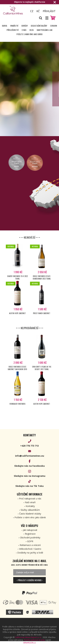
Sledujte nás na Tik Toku (29, 486)
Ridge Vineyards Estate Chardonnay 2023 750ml (42, 277)
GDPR (30, 541)
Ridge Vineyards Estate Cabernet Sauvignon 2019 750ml (17, 368)
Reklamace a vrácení (30, 545)
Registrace (30, 534)
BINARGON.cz (30, 643)
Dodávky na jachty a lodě (30, 553)
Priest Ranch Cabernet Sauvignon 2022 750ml (42, 315)
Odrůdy (25, 26)
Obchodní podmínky (30, 538)
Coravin (54, 26)
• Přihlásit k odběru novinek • (30, 580)
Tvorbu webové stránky (34, 640)
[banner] (14, 10)
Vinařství (14, 26)
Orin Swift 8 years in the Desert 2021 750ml (42, 368)
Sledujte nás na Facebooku (29, 466)
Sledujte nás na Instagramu (30, 476)
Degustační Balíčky (39, 26)
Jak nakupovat (30, 530)
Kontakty (30, 506)
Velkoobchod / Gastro (30, 549)
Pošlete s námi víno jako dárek (29, 34)
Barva (5, 26)
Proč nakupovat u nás (30, 499)
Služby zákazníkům (30, 510)
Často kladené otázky (30, 514)
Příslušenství (13, 30)
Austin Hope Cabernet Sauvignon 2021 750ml (42, 405)
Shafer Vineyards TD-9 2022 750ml (17, 277)
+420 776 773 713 (29, 446)
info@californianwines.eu (30, 456)
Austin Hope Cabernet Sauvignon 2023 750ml (17, 315)
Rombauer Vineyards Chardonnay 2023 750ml (17, 405)
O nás (24, 30)
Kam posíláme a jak (45, 30)
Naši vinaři (30, 502)
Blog (32, 30)
